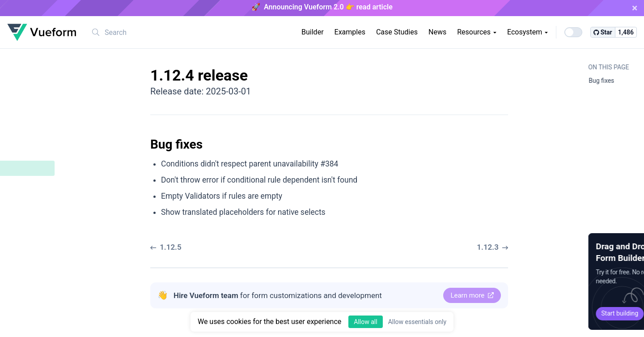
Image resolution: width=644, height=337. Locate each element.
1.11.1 (24, 260)
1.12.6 (24, 137)
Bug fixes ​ (37, 184)
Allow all (365, 322)
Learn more (472, 295)
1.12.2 (24, 214)
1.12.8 (24, 107)
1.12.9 (24, 92)
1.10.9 (24, 305)
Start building (561, 313)
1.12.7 (24, 122)
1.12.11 (26, 61)
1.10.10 (26, 290)
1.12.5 (24, 152)
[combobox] (143, 32)
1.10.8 (24, 321)
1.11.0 (24, 275)
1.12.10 (26, 76)
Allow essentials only (417, 322)
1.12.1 (24, 229)
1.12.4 (25, 168)
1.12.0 (24, 245)
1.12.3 (24, 199)
